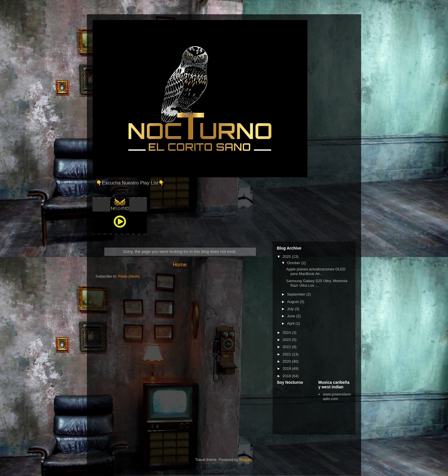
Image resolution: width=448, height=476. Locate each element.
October (294, 263)
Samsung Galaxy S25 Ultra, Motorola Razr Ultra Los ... (317, 283)
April (291, 323)
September (297, 294)
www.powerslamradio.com (337, 396)
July (291, 309)
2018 (287, 376)
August (293, 302)
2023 (287, 340)
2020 (287, 361)
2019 (287, 368)
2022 (287, 347)
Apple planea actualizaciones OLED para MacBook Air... (316, 271)
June (292, 316)
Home (180, 265)
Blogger (246, 460)
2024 (287, 333)
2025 (287, 257)
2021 (287, 354)
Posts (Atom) (129, 276)
